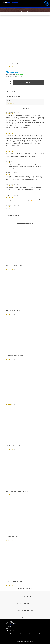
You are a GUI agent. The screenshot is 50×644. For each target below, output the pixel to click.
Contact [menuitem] (46, 6)
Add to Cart (28, 83)
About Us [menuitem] (46, 4)
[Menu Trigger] (44, 1)
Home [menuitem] (46, 2)
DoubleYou (9, 3)
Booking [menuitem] (46, 3)
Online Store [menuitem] (47, 5)
